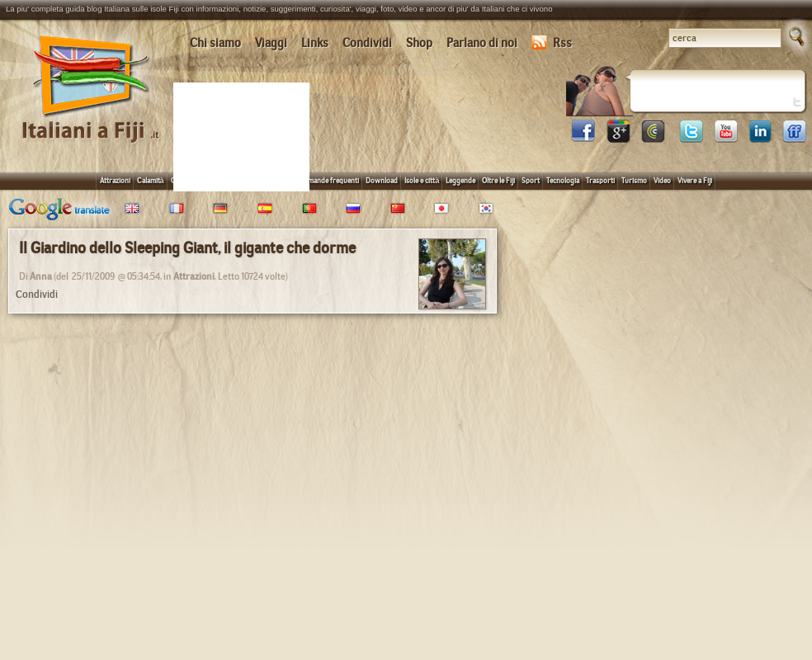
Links (315, 43)
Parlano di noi (482, 43)
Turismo (634, 180)
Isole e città (422, 180)
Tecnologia (563, 180)
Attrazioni (115, 180)
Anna (41, 276)
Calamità (151, 180)
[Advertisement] (245, 136)
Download (382, 180)
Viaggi (271, 43)
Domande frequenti (329, 180)
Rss (552, 43)
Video (662, 180)
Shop (419, 43)
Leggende (460, 180)
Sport (531, 180)
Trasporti (600, 180)
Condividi (367, 43)
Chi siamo (215, 43)
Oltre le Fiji (498, 180)
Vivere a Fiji (695, 180)
